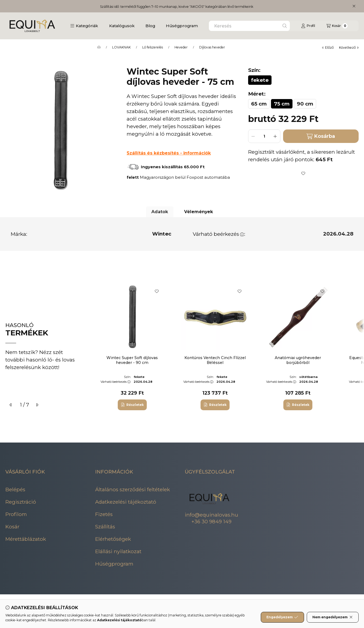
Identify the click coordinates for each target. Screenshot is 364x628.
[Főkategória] (99, 47)
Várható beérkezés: (219, 234)
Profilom (16, 514)
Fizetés (104, 514)
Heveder (181, 47)
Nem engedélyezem (333, 617)
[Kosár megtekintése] (337, 26)
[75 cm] (282, 104)
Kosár (12, 527)
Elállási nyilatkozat (118, 551)
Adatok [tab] (160, 212)
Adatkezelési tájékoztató (126, 502)
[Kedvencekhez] (303, 173)
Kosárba (321, 136)
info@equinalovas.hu (211, 515)
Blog (150, 26)
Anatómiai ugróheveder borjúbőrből (298, 360)
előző (328, 48)
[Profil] (308, 26)
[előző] (11, 405)
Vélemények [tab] (199, 212)
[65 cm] (259, 104)
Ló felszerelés (153, 47)
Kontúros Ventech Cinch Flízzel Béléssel (215, 360)
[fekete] (260, 80)
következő (349, 48)
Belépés (15, 490)
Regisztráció (21, 502)
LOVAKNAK (121, 47)
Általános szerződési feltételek (133, 490)
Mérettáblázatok (26, 539)
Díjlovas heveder (212, 47)
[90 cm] (305, 104)
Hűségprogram (182, 26)
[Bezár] (354, 6)
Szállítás (105, 527)
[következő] (37, 405)
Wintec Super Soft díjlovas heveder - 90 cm (132, 360)
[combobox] (249, 26)
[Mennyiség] (264, 136)
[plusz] (275, 136)
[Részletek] (132, 405)
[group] (226, 347)
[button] (84, 26)
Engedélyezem (282, 617)
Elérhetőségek (113, 539)
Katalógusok (122, 26)
